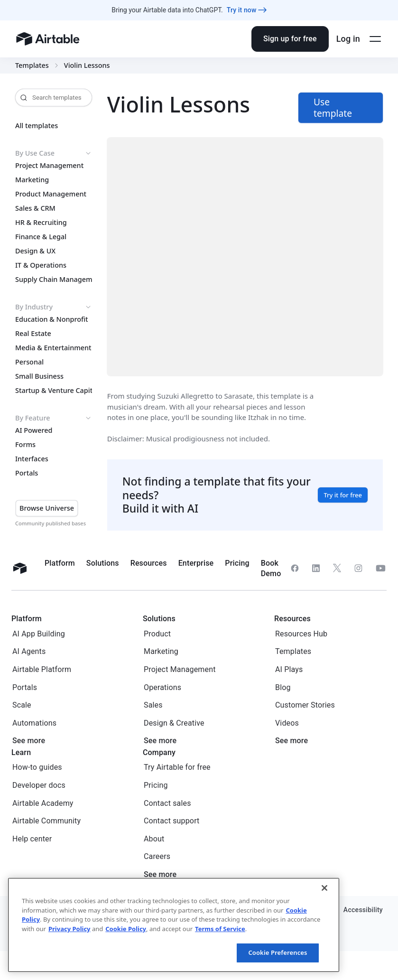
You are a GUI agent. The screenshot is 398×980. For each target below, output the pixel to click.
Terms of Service (220, 929)
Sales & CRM (35, 208)
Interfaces (32, 459)
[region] (174, 925)
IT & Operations (41, 265)
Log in (348, 39)
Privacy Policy (69, 929)
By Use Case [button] (54, 153)
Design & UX (35, 251)
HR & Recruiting (41, 223)
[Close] (324, 888)
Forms (25, 445)
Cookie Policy (126, 929)
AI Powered (34, 430)
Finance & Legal (41, 237)
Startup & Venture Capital (54, 391)
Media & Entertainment (53, 348)
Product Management (51, 194)
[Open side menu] (375, 39)
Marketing (32, 180)
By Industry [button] (54, 307)
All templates (37, 126)
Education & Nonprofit (52, 319)
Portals (27, 473)
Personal (29, 362)
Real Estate (33, 334)
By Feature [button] (54, 418)
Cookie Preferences (278, 952)
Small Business (39, 376)
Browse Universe (47, 508)
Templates (32, 65)
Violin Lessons (87, 65)
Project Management (49, 166)
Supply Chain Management (54, 280)
